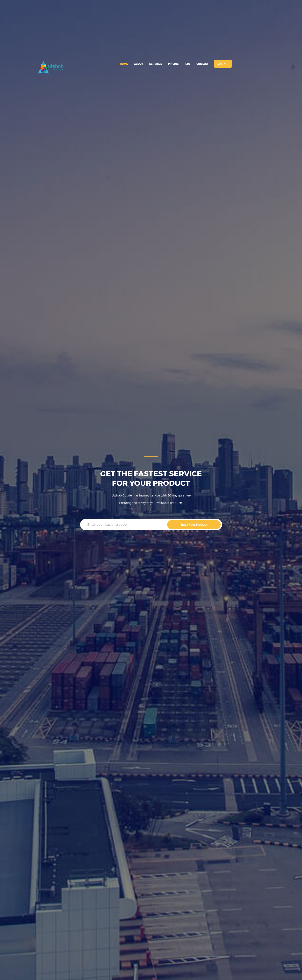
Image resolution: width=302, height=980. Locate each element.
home (124, 64)
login (221, 64)
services (156, 64)
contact (202, 64)
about (139, 64)
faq (188, 64)
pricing (173, 64)
